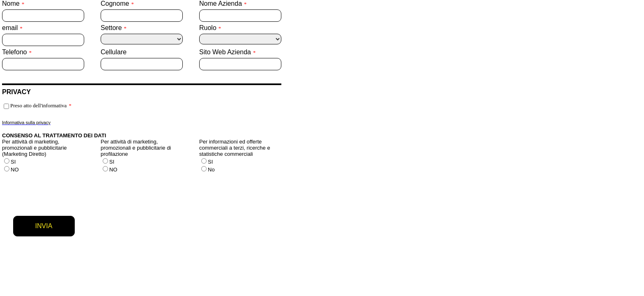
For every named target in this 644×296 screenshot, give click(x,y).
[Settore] (142, 39)
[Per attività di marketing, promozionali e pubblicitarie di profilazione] (105, 161)
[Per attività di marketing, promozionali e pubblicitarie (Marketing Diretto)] (7, 161)
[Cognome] (142, 16)
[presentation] (64, 191)
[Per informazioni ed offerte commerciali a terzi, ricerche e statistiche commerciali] (204, 161)
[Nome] (43, 16)
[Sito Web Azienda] (240, 64)
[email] (43, 40)
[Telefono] (43, 64)
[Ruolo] (240, 39)
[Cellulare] (142, 64)
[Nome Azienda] (240, 16)
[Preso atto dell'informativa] (6, 106)
